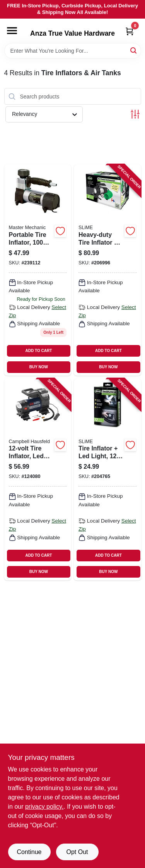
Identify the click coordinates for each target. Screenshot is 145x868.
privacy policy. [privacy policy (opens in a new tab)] (44, 807)
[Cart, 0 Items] (130, 31)
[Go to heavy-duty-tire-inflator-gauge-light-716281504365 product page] (107, 270)
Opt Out (77, 852)
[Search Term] (73, 51)
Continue (29, 852)
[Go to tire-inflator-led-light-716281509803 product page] (107, 479)
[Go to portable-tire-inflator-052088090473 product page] (38, 270)
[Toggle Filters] (135, 114)
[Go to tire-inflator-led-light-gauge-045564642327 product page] (38, 479)
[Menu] (12, 31)
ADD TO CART (39, 351)
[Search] (134, 50)
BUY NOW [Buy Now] (39, 367)
